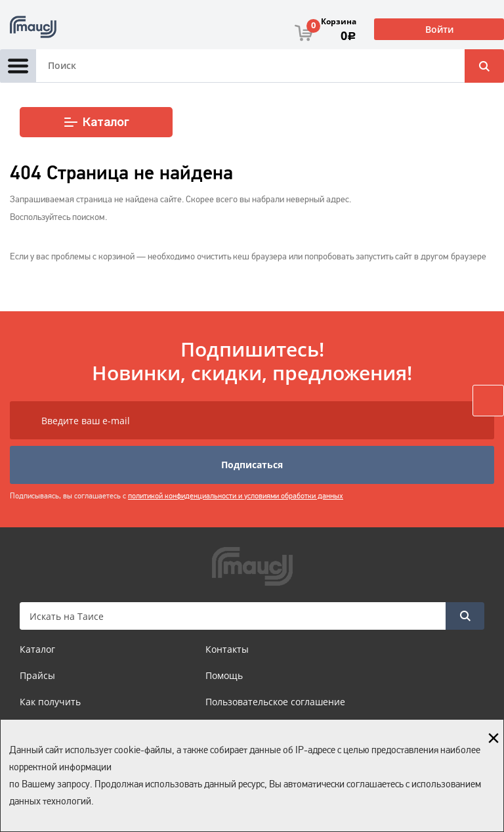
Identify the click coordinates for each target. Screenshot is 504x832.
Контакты (227, 649)
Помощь (224, 675)
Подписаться (252, 465)
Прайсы (37, 675)
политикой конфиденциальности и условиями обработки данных (236, 496)
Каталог (96, 122)
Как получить (50, 702)
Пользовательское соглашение (275, 702)
